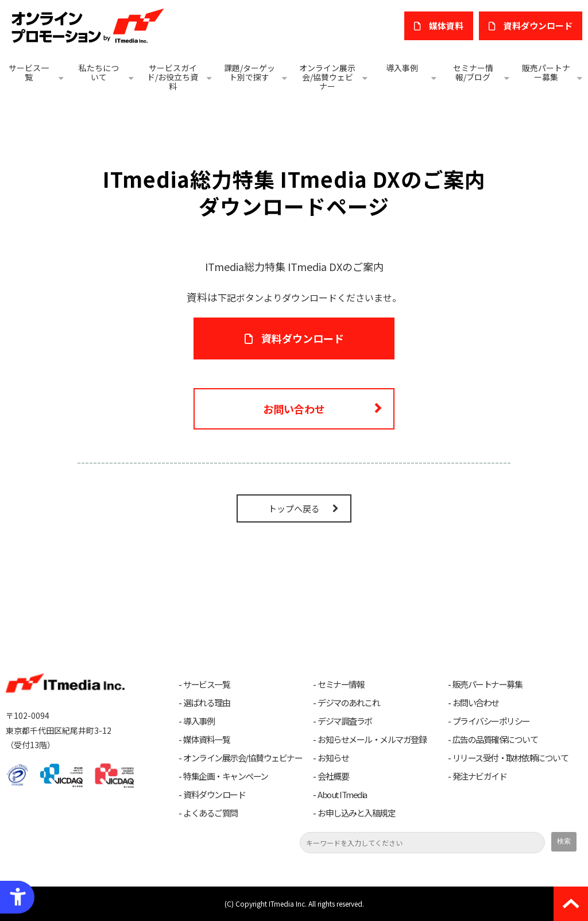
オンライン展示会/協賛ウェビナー (327, 77)
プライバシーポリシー (491, 721)
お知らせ (333, 758)
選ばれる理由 (206, 703)
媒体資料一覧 (206, 740)
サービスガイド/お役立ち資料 (173, 77)
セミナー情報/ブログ (473, 72)
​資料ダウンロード (538, 26)
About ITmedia (342, 795)
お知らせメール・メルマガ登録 (372, 740)
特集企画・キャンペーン (226, 776)
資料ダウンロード (303, 338)
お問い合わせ (294, 409)
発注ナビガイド (480, 776)
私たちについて (99, 72)
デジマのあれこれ (349, 703)
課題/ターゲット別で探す (249, 72)
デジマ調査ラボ (345, 721)
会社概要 (333, 776)
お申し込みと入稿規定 (356, 813)
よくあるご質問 (210, 813)
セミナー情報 (341, 684)
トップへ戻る (294, 508)
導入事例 (402, 68)
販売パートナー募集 (546, 72)
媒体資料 (446, 26)
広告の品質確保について (495, 740)
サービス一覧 (29, 72)
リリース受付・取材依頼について (510, 758)
